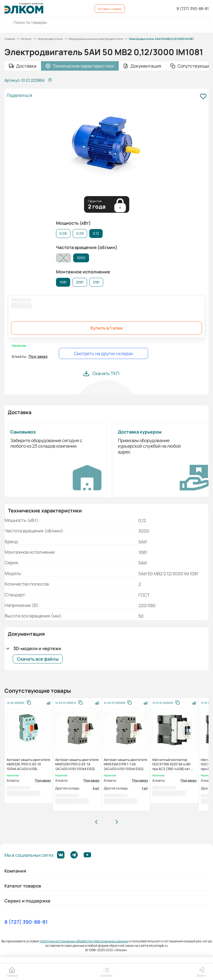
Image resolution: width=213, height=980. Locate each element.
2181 (96, 282)
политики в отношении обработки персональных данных (84, 941)
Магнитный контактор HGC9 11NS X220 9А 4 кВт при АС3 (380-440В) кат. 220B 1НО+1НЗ (172, 766)
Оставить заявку (110, 9)
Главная (10, 39)
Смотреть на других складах (103, 353)
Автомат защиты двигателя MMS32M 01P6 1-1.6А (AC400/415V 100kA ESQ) (125, 764)
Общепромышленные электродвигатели (96, 39)
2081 (80, 282)
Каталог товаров (23, 886)
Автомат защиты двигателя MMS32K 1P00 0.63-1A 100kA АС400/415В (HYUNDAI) (28, 766)
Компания (15, 871)
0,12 (96, 233)
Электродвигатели (50, 39)
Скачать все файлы (38, 659)
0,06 (63, 233)
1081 (63, 282)
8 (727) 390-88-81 (193, 9)
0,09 (80, 233)
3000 (81, 258)
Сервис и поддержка (27, 901)
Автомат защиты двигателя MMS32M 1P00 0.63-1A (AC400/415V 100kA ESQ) (77, 764)
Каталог (26, 39)
